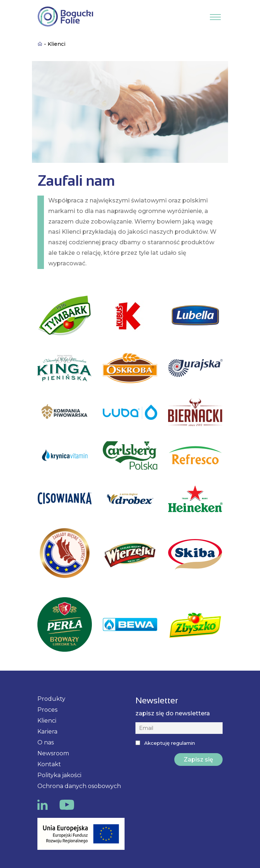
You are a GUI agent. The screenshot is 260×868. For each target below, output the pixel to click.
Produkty (51, 699)
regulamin (183, 743)
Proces (47, 710)
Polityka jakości (59, 775)
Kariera (47, 732)
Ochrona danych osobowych (79, 786)
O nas (46, 742)
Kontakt (49, 764)
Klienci (47, 721)
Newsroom (53, 753)
